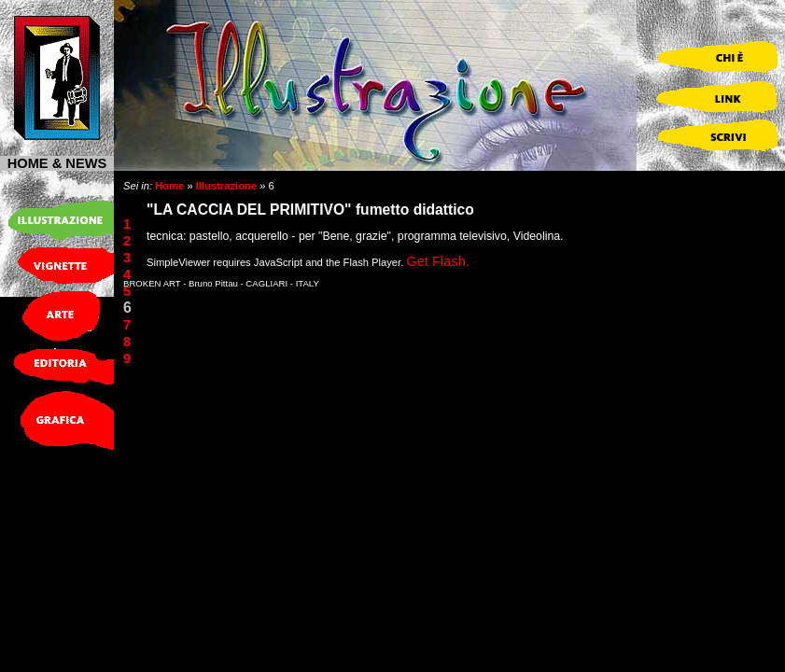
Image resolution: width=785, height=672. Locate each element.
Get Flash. (438, 261)
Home (169, 186)
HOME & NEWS (57, 163)
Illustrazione (226, 186)
